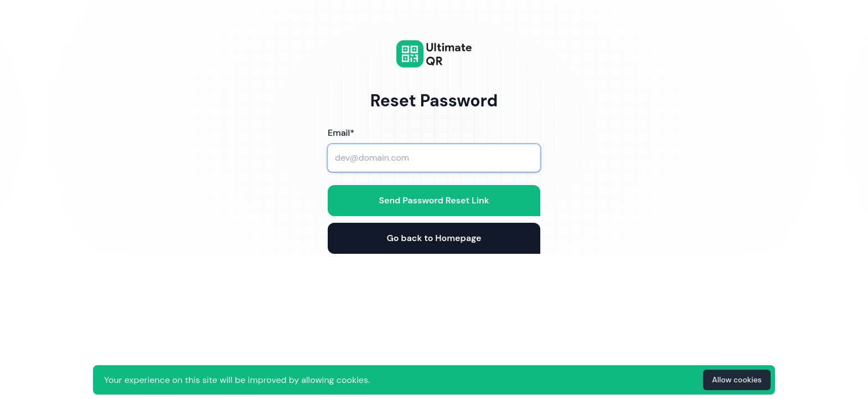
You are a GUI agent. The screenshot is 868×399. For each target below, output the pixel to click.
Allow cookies (737, 380)
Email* (341, 133)
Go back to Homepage (434, 238)
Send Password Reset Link (434, 200)
